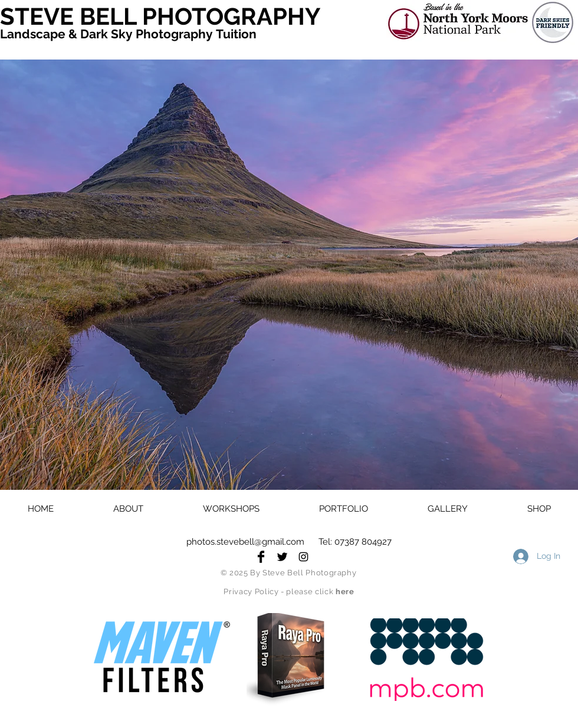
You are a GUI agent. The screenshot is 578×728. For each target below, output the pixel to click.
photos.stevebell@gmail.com (245, 542)
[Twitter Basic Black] (282, 557)
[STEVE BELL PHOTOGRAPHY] (168, 17)
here (345, 592)
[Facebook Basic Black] (261, 557)
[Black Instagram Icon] (303, 557)
